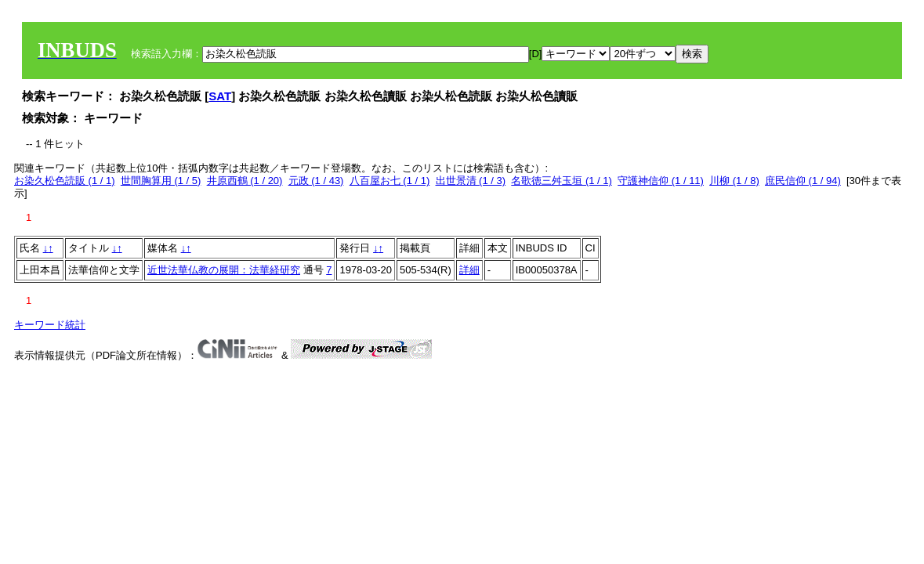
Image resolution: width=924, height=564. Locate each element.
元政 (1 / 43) (316, 181)
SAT (220, 96)
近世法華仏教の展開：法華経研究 (224, 270)
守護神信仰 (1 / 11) (661, 181)
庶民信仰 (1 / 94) (803, 181)
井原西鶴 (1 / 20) (245, 181)
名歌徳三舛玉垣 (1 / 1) (562, 181)
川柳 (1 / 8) (734, 181)
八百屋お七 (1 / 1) (390, 181)
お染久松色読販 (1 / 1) (65, 181)
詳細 (469, 270)
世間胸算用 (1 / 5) (161, 181)
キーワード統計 (50, 325)
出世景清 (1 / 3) (471, 181)
